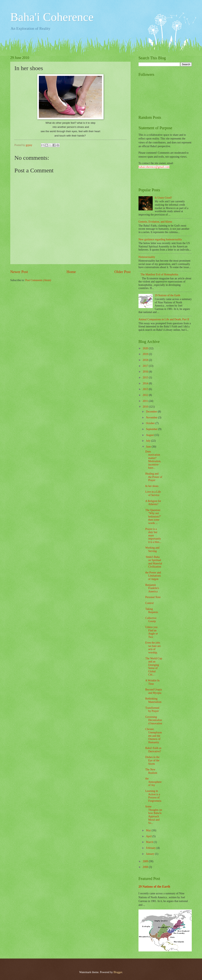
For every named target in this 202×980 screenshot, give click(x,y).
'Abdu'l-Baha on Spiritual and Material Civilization (154, 562)
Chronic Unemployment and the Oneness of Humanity (153, 736)
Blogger (118, 972)
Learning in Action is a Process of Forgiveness (153, 796)
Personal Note (153, 597)
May (149, 830)
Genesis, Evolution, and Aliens (155, 222)
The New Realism (151, 771)
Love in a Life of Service (153, 493)
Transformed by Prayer (152, 710)
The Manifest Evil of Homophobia (159, 274)
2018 (146, 360)
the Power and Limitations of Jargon (153, 576)
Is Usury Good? (163, 198)
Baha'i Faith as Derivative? (153, 750)
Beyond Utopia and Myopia (153, 691)
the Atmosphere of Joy (153, 782)
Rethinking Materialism (153, 700)
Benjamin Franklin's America (152, 588)
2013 (146, 389)
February (151, 848)
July (149, 441)
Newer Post (19, 272)
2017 (146, 366)
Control (149, 603)
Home (71, 272)
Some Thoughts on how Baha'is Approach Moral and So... (153, 815)
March (150, 842)
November (152, 418)
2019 (146, 354)
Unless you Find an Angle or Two (151, 632)
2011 (146, 401)
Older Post (123, 272)
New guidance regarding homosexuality (160, 239)
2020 (146, 348)
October (151, 423)
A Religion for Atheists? (153, 503)
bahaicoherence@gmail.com (154, 167)
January (151, 854)
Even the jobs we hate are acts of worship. (153, 648)
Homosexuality (147, 257)
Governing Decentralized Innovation (154, 720)
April (149, 836)
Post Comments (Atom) (38, 280)
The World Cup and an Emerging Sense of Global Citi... (154, 667)
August (150, 435)
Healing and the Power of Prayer (154, 477)
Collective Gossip (151, 620)
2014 (146, 383)
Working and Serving (152, 549)
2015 (146, 378)
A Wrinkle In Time (152, 682)
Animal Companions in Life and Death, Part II (164, 319)
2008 (146, 867)
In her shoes (152, 486)
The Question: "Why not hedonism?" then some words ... (153, 517)
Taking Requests (152, 611)
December (152, 412)
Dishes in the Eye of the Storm (152, 760)
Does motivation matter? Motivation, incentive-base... (153, 460)
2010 (146, 407)
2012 (146, 395)
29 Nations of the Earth (168, 295)
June (149, 447)
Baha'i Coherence (52, 17)
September (152, 429)
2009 (146, 861)
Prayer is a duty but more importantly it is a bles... (153, 536)
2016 (146, 372)
